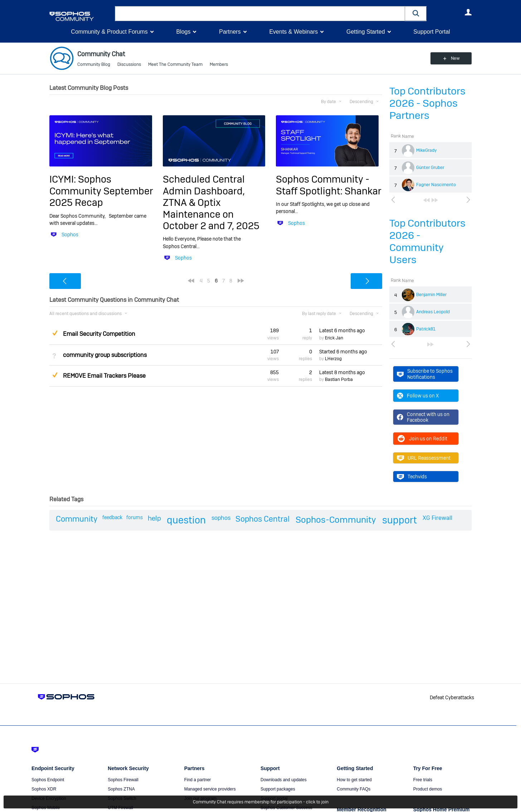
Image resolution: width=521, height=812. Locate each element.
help (154, 518)
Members (219, 64)
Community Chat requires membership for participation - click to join (261, 802)
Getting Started (366, 32)
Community (77, 519)
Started (343, 352)
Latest (342, 330)
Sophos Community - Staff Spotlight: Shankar (329, 185)
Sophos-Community (336, 520)
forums (135, 517)
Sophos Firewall (123, 780)
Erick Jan (334, 338)
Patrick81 (426, 329)
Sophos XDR (44, 789)
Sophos (70, 235)
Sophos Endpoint (48, 780)
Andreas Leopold (433, 312)
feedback (112, 517)
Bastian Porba (339, 380)
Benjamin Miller (431, 295)
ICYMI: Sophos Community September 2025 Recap (101, 191)
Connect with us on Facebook (423, 417)
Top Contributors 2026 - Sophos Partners (427, 103)
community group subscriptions (105, 355)
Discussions (129, 64)
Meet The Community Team (175, 64)
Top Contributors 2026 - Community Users (427, 241)
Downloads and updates (284, 780)
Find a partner (198, 780)
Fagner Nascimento (436, 185)
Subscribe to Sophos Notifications (425, 374)
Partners (230, 32)
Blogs (183, 32)
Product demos (428, 789)
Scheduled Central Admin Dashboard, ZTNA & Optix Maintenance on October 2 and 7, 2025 (211, 202)
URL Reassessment (424, 458)
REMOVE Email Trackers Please (104, 376)
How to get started (354, 780)
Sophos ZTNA (121, 789)
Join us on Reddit (422, 439)
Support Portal (432, 32)
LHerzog (333, 359)
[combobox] (260, 14)
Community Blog (94, 64)
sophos (221, 518)
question (186, 520)
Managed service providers (210, 789)
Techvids (412, 477)
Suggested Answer (55, 333)
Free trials (423, 780)
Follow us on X (418, 396)
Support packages (278, 789)
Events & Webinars (293, 32)
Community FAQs (354, 789)
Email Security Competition (99, 334)
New (455, 58)
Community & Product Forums (109, 32)
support (400, 520)
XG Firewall (437, 518)
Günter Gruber (430, 168)
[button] (416, 13)
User (468, 12)
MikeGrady (426, 150)
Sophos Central (262, 519)
